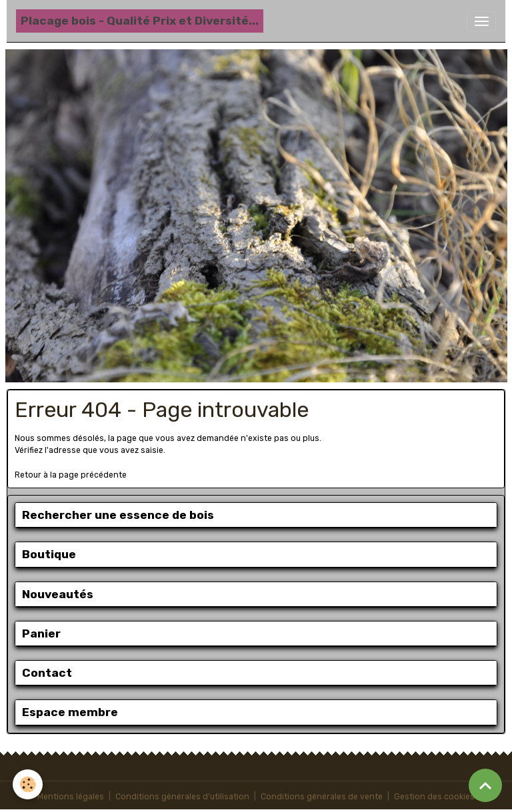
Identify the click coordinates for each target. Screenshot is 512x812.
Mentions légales (71, 797)
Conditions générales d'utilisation (182, 797)
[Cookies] (28, 784)
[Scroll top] (485, 785)
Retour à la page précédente (71, 475)
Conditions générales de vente (322, 797)
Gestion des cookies (434, 797)
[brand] (140, 21)
